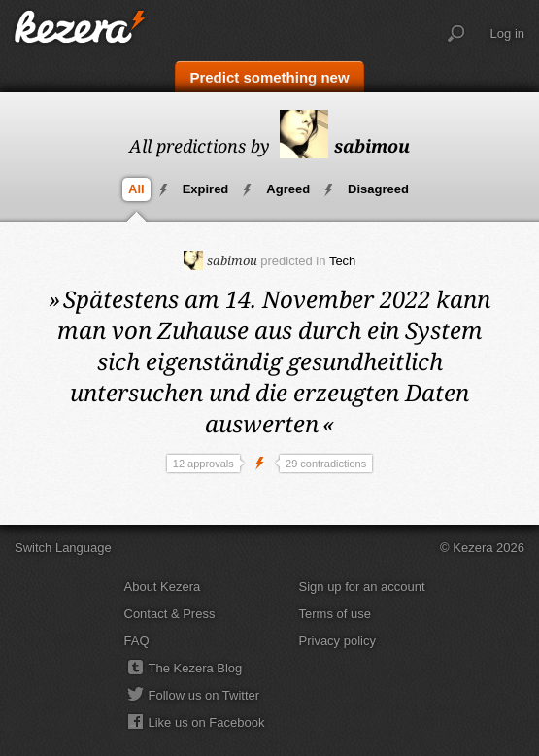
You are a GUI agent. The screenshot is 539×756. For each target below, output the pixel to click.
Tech (342, 261)
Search (456, 34)
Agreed (288, 189)
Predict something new (269, 77)
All (136, 189)
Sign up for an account (362, 586)
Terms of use (335, 614)
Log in (507, 34)
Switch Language (63, 548)
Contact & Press (170, 614)
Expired (206, 189)
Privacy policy (337, 641)
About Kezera (163, 586)
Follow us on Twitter (204, 695)
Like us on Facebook (207, 722)
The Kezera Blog (196, 668)
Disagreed (378, 189)
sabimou (345, 146)
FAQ (137, 641)
